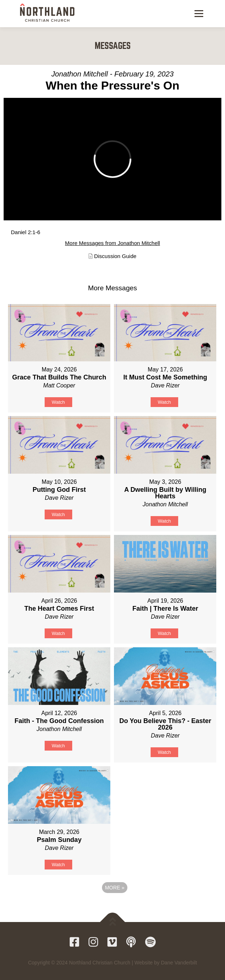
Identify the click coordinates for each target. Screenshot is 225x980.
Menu (198, 13)
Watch (58, 402)
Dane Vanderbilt (179, 963)
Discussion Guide (115, 256)
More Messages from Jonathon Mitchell (112, 243)
